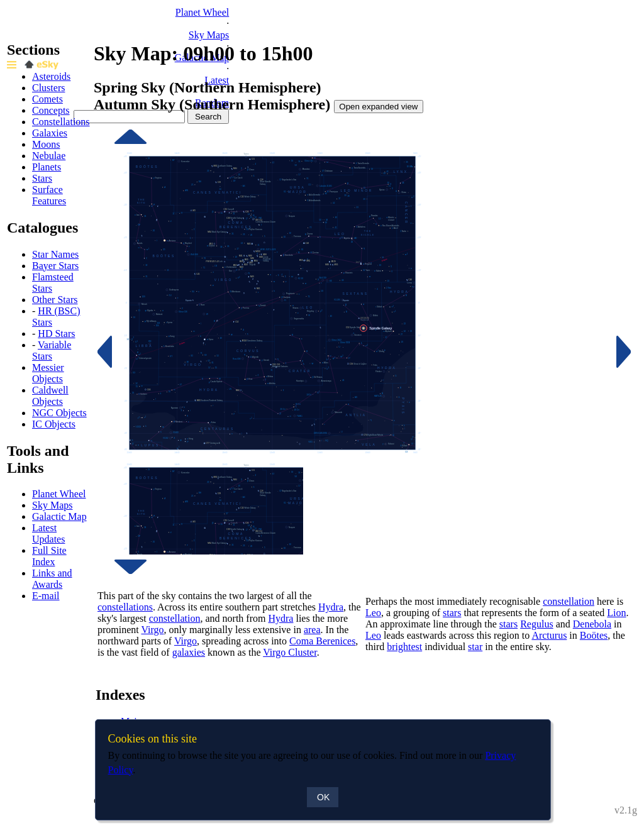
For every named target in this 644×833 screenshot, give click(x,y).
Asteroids (51, 76)
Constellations (61, 122)
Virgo (152, 630)
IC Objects (54, 424)
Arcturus (549, 635)
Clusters (48, 88)
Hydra (331, 607)
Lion (616, 613)
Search (208, 117)
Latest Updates (48, 533)
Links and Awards (52, 579)
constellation (175, 618)
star (475, 647)
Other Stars (55, 300)
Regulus (536, 624)
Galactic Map (59, 516)
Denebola (592, 624)
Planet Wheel (202, 12)
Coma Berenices (322, 641)
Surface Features (49, 195)
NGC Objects (59, 413)
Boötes (594, 635)
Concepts (51, 110)
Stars (42, 178)
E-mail (46, 596)
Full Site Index (49, 556)
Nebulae (49, 156)
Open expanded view (378, 107)
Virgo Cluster (290, 652)
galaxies (189, 652)
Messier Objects (48, 373)
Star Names (55, 254)
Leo (373, 613)
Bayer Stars (55, 266)
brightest (404, 647)
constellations (125, 607)
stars (452, 613)
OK (323, 797)
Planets (47, 167)
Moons (46, 144)
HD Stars (56, 334)
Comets (47, 99)
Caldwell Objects (50, 396)
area (312, 630)
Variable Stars (52, 350)
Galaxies (50, 133)
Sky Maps (209, 35)
